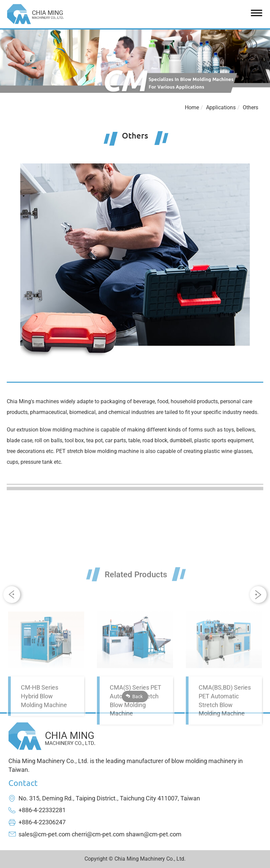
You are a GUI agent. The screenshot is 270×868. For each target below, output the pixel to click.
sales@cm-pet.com (44, 834)
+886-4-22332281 (42, 810)
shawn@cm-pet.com (154, 834)
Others (250, 107)
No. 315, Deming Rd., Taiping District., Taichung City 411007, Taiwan (109, 798)
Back (138, 696)
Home (192, 107)
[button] (258, 595)
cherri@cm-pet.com (98, 834)
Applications (221, 107)
